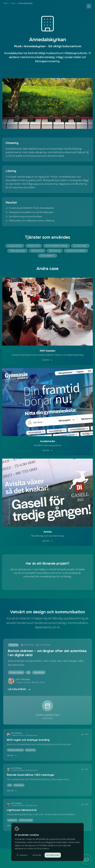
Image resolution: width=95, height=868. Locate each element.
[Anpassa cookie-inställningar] (22, 855)
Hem (6, 4)
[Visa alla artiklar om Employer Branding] (15, 750)
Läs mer (12, 756)
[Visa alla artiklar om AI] (28, 672)
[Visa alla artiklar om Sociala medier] (16, 672)
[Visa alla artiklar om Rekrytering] (30, 750)
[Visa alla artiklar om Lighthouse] (12, 820)
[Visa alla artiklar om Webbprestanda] (26, 820)
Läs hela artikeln (19, 690)
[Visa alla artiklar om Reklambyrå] (19, 785)
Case (13, 4)
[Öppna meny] (89, 6)
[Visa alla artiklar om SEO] (10, 785)
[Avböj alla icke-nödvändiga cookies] (37, 855)
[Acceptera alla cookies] (53, 855)
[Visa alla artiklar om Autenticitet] (39, 672)
